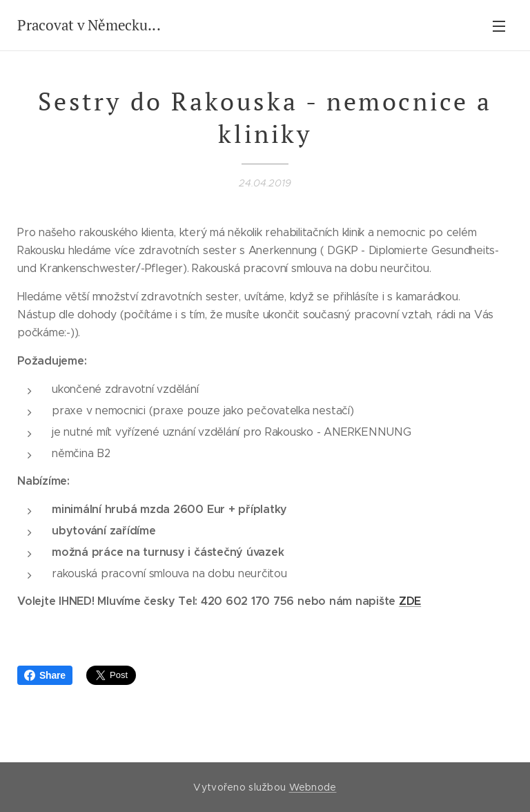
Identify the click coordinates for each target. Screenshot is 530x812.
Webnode (313, 787)
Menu (499, 26)
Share (45, 675)
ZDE (410, 601)
